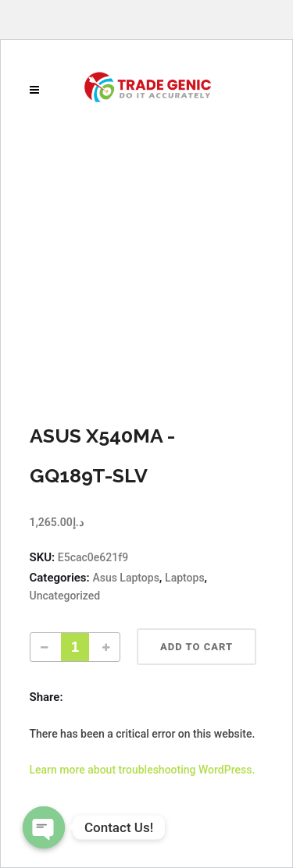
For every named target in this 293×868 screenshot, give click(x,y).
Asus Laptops (125, 578)
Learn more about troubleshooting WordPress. (143, 770)
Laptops (185, 578)
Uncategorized (65, 596)
